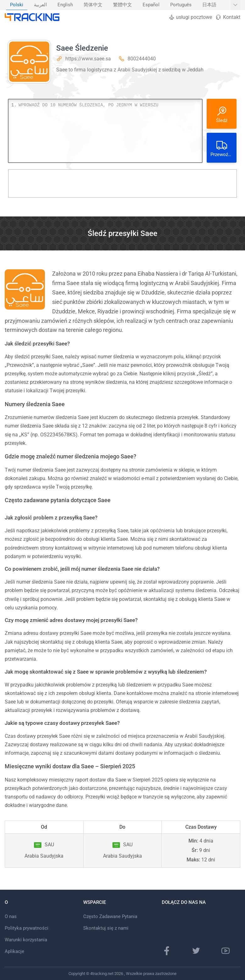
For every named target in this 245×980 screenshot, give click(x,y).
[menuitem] (17, 5)
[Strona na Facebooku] (167, 951)
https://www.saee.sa (88, 59)
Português (181, 5)
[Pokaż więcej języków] (235, 5)
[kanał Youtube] (226, 951)
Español (151, 5)
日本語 (209, 5)
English (65, 5)
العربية (40, 5)
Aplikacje (14, 951)
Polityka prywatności (27, 928)
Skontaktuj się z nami (106, 928)
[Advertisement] (122, 183)
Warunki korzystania (26, 940)
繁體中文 (122, 5)
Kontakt (228, 17)
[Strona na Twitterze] (196, 951)
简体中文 (93, 5)
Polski (17, 5)
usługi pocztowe (190, 17)
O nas (11, 916)
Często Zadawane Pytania (110, 916)
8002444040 (142, 59)
